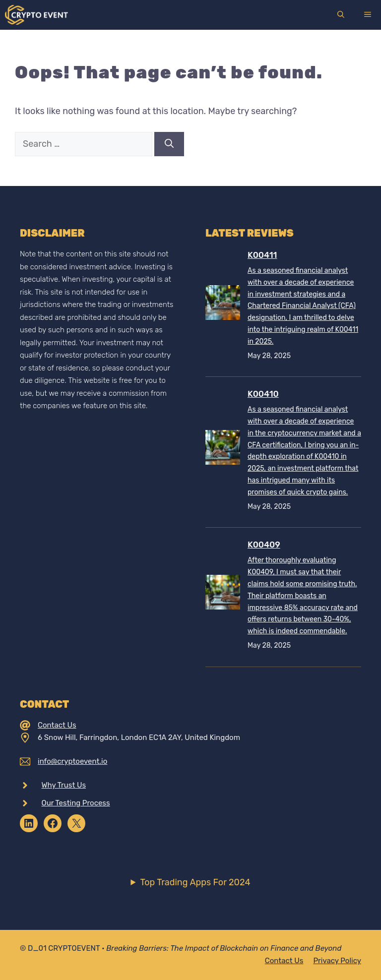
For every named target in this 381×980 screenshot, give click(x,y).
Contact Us (57, 725)
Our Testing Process (76, 803)
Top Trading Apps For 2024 (195, 882)
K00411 (262, 255)
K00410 (263, 394)
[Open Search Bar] (341, 15)
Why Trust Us (64, 785)
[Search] (169, 144)
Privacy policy (337, 961)
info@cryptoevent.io (72, 761)
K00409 (264, 545)
